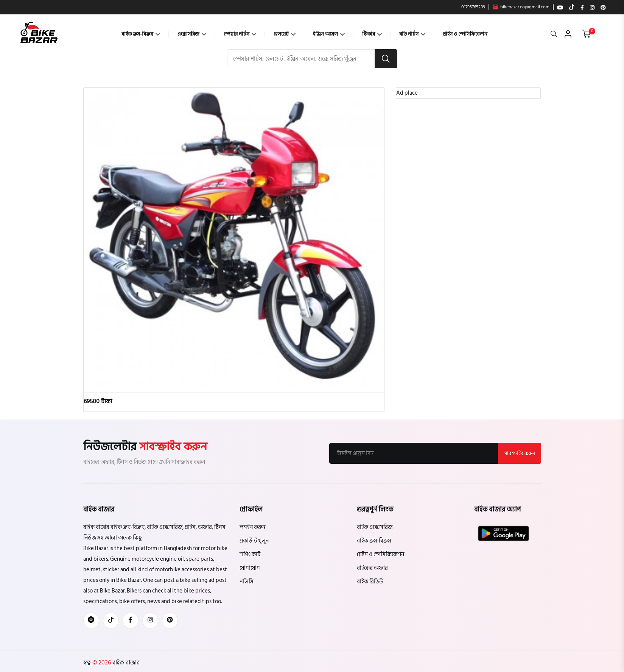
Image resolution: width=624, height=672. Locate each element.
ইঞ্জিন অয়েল (329, 34)
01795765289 (473, 7)
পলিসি (247, 582)
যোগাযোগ (250, 568)
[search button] (386, 59)
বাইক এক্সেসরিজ (375, 527)
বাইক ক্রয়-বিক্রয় (141, 34)
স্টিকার (372, 34)
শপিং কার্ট (250, 554)
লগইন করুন (252, 527)
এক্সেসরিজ (192, 34)
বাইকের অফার (372, 568)
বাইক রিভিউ (370, 582)
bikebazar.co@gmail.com (521, 7)
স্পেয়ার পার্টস (240, 34)
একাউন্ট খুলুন (254, 541)
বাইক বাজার (125, 663)
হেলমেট (285, 34)
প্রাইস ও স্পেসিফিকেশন (465, 34)
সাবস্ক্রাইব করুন (520, 453)
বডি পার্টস (412, 34)
